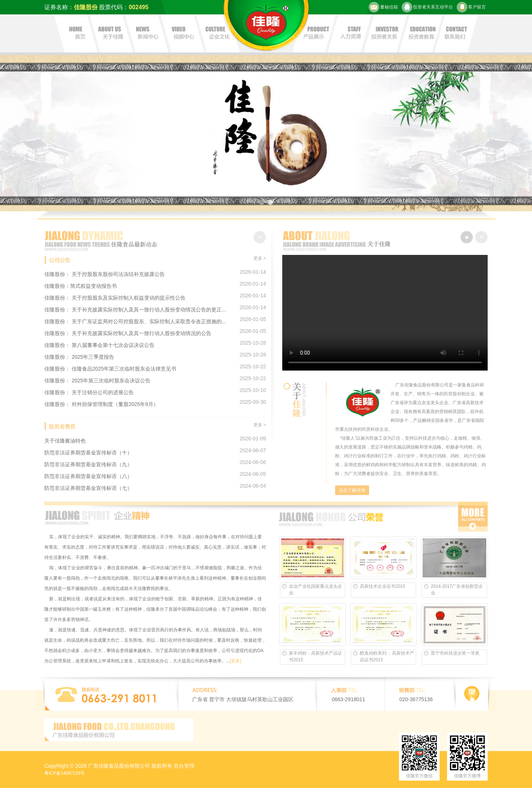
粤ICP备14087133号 (64, 773)
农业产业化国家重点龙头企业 (316, 590)
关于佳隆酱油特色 (65, 441)
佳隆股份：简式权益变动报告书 (81, 286)
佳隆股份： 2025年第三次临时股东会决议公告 (97, 381)
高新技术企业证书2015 (383, 586)
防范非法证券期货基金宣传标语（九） (88, 464)
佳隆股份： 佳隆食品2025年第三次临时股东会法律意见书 (110, 369)
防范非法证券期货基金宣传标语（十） (88, 453)
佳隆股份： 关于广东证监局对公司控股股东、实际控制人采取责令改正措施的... (135, 321)
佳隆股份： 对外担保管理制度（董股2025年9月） (101, 404)
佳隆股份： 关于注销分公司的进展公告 (89, 392)
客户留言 (471, 7)
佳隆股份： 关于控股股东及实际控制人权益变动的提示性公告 (115, 298)
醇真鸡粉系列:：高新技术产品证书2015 (387, 656)
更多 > (260, 258)
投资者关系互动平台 (427, 7)
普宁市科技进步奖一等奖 (455, 653)
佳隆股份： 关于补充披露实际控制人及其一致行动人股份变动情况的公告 (128, 333)
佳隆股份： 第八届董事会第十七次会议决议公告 (99, 345)
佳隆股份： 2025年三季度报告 (79, 357)
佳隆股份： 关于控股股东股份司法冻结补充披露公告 (105, 274)
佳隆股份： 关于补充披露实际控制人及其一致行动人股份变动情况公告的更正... (135, 310)
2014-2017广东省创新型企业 (457, 590)
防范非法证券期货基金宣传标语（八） (88, 476)
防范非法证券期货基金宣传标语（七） (88, 488)
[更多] (236, 661)
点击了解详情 (352, 490)
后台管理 (184, 766)
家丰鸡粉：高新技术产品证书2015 (316, 656)
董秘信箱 (383, 7)
